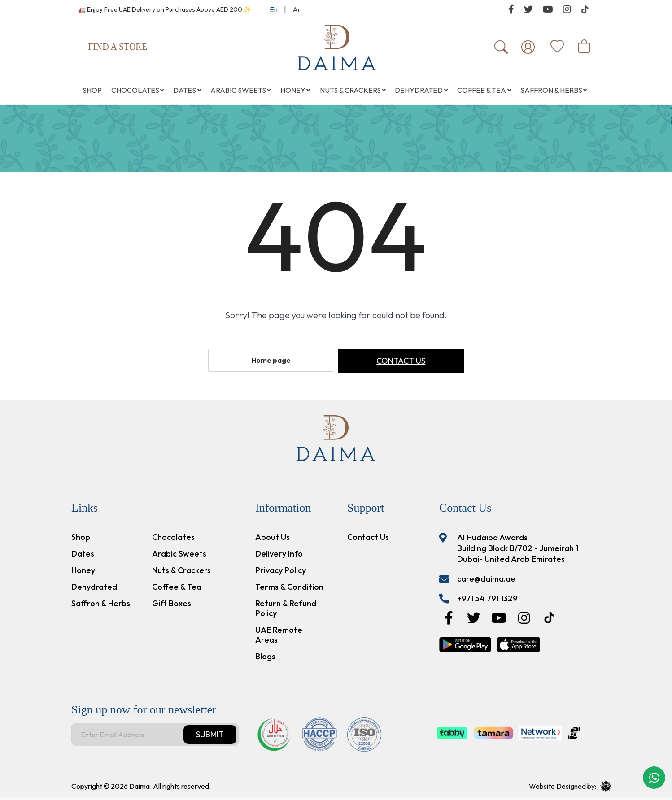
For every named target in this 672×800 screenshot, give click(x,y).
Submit (210, 737)
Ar (297, 9)
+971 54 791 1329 (487, 601)
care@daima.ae (486, 581)
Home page (271, 363)
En (274, 9)
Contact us (401, 363)
